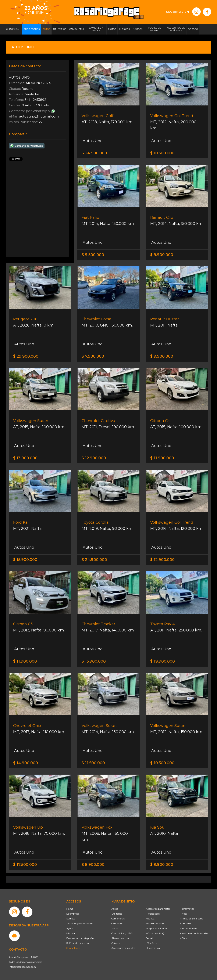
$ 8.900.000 (93, 865)
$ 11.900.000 (162, 458)
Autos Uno (92, 141)
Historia (71, 933)
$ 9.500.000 (93, 255)
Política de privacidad (78, 943)
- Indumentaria (189, 929)
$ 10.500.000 (162, 153)
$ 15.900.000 (25, 560)
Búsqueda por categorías (80, 938)
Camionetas (118, 919)
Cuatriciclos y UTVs (122, 933)
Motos (115, 929)
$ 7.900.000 (93, 356)
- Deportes (186, 923)
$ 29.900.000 (26, 356)
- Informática (187, 909)
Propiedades (153, 914)
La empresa (73, 914)
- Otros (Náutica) (155, 933)
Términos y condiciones (80, 923)
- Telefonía (152, 943)
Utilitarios (117, 914)
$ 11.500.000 (93, 763)
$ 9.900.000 (162, 255)
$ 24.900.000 (94, 153)
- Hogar (184, 914)
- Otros (184, 938)
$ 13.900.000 (25, 458)
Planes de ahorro (121, 938)
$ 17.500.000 (25, 865)
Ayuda (70, 929)
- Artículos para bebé (192, 919)
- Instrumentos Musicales (194, 933)
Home (70, 909)
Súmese (71, 919)
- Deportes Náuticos (157, 929)
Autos (115, 909)
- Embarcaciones (155, 923)
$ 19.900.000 (163, 661)
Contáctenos (73, 948)
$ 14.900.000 (26, 763)
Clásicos (116, 943)
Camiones (117, 923)
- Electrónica (153, 948)
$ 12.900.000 (94, 458)
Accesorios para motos (158, 909)
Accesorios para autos (123, 948)
